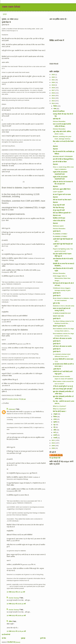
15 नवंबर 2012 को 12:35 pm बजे (16, 631)
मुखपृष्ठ (5, 14)
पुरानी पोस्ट (43, 638)
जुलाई (55, 422)
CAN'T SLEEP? (58, 192)
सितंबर (55, 417)
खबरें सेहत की (57, 119)
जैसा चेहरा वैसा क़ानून (59, 208)
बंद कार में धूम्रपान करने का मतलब (62, 194)
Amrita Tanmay (14, 598)
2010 (53, 443)
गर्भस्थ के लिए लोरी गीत (59, 221)
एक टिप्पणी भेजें (6, 635)
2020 (53, 82)
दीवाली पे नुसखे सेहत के (59, 326)
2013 (53, 101)
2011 (53, 440)
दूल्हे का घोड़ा (56, 303)
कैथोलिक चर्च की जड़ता (59, 218)
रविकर (11, 621)
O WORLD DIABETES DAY (62, 313)
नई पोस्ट (4, 638)
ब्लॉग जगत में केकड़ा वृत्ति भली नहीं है (62, 389)
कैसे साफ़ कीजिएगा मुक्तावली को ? (62, 213)
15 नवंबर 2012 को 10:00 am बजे (16, 604)
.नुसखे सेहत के (57, 369)
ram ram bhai (11, 7)
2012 (53, 103)
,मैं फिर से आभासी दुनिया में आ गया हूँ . (63, 386)
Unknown (12, 409)
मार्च (55, 432)
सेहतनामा (55, 146)
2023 (53, 75)
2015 (53, 96)
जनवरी (55, 438)
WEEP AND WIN (58, 316)
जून (55, 425)
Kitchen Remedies (59, 121)
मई (54, 427)
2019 (53, 85)
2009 (53, 446)
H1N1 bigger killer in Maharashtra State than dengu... (62, 278)
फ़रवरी (55, 435)
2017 (53, 90)
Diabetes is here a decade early (64, 306)
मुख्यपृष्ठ (23, 638)
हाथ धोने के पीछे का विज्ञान (60, 162)
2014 (53, 98)
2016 (53, 93)
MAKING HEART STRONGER (63, 156)
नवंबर (55, 109)
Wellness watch (58, 226)
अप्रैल (55, 430)
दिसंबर (55, 106)
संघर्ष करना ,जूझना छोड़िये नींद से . (62, 189)
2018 (53, 88)
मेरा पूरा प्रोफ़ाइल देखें (55, 458)
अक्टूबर (56, 414)
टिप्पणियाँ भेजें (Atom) (14, 642)
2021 (53, 80)
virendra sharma (57, 455)
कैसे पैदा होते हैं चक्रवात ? (60, 411)
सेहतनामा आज (57, 215)
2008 (53, 448)
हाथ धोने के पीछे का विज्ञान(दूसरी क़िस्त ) (63, 159)
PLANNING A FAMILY (60, 234)
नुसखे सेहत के (57, 231)
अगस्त (55, 419)
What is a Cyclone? (59, 406)
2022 (53, 77)
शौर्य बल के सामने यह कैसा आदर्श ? (62, 200)
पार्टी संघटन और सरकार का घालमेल (62, 338)
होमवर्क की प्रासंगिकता (59, 111)
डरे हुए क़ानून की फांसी (59, 205)
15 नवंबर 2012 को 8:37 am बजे (16, 592)
